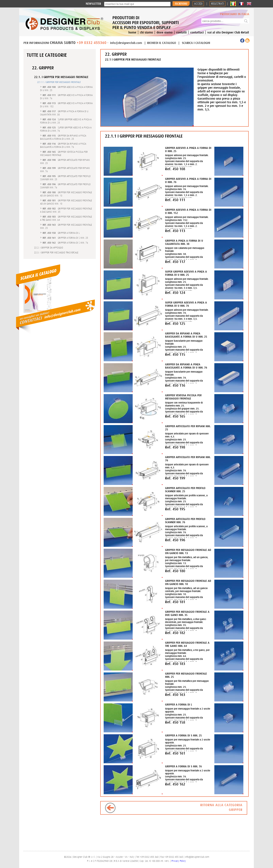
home (132, 32)
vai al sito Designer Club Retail (228, 32)
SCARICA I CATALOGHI (196, 43)
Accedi (198, 4)
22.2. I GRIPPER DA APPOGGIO (49, 248)
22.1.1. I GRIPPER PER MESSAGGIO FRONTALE (59, 82)
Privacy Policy (179, 861)
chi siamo (146, 32)
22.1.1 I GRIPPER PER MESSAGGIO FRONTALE (144, 136)
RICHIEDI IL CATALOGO (162, 43)
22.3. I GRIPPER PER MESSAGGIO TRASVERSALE (56, 253)
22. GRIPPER (43, 68)
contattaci (197, 32)
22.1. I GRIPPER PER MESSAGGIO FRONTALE (61, 77)
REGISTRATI (218, 4)
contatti (181, 32)
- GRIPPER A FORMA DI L (61, 233)
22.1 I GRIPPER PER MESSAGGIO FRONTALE (133, 59)
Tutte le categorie (47, 55)
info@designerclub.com (126, 43)
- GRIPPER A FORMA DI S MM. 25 (65, 238)
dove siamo (165, 32)
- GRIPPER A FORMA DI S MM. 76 (65, 243)
